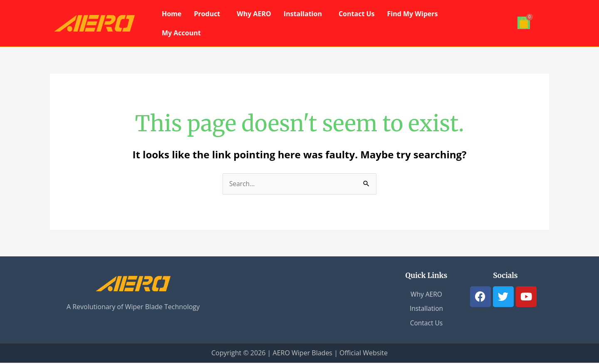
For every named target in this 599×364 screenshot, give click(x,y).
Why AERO (254, 14)
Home (172, 14)
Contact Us (357, 14)
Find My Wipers (413, 14)
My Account (181, 33)
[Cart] (524, 23)
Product (207, 14)
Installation (303, 14)
